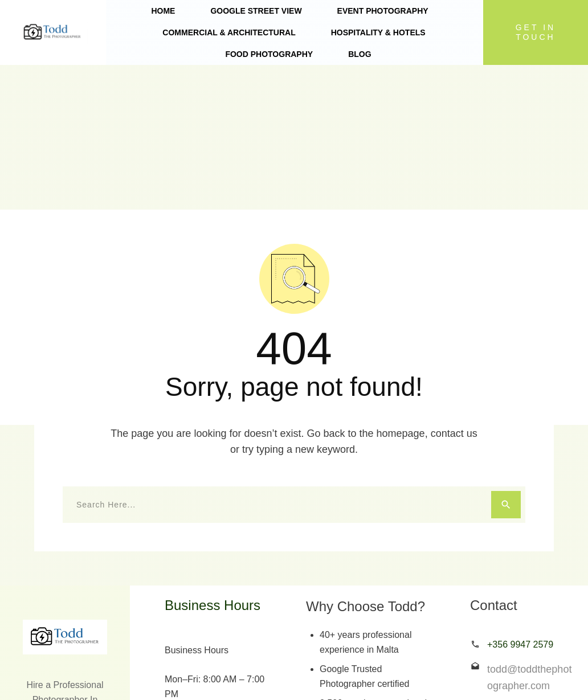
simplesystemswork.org (408, 677)
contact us (454, 289)
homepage (401, 289)
